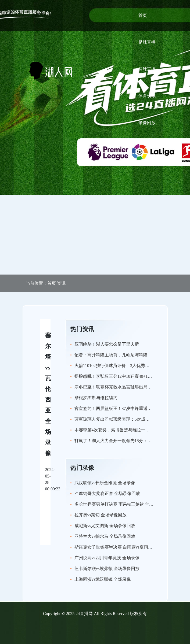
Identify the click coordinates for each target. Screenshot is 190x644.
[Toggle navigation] (105, 70)
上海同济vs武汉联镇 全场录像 (103, 579)
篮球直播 (147, 69)
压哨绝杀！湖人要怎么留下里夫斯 (107, 344)
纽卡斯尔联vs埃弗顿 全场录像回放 (107, 569)
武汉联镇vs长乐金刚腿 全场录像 (105, 483)
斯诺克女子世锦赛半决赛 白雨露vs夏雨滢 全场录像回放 (127, 547)
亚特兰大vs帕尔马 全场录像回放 (105, 536)
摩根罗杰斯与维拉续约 (96, 398)
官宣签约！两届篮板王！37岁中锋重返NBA (116, 408)
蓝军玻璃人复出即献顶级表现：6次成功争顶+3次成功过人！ (132, 419)
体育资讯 (147, 96)
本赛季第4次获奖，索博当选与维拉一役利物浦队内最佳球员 (131, 430)
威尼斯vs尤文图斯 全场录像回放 (105, 526)
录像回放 (147, 123)
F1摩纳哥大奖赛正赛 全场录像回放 (107, 493)
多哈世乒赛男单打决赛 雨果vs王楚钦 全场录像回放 (123, 504)
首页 (143, 15)
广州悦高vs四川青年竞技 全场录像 (107, 558)
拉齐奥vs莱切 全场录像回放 (101, 515)
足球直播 (147, 42)
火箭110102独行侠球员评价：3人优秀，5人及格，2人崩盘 (129, 366)
